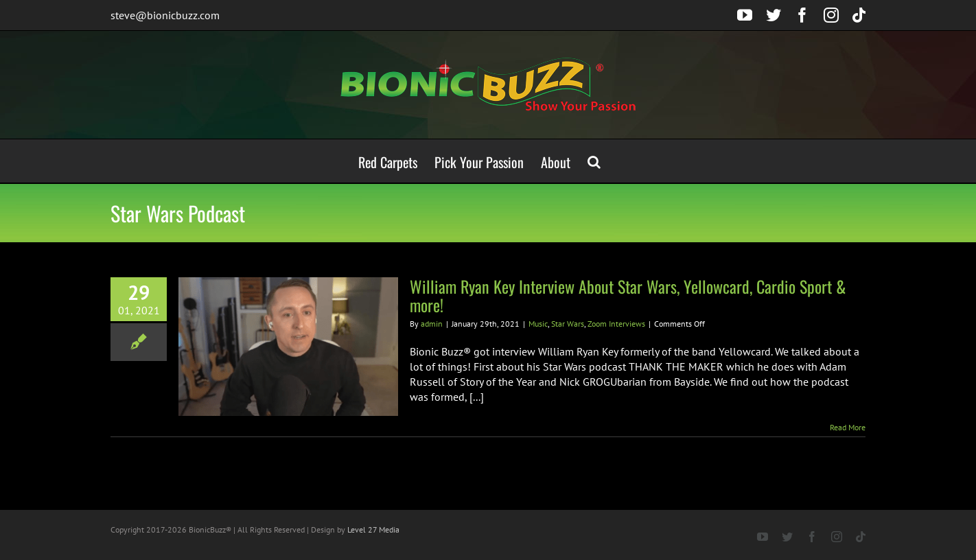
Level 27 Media (373, 529)
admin (432, 324)
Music (538, 324)
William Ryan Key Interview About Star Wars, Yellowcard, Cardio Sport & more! (628, 295)
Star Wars (568, 324)
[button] (594, 161)
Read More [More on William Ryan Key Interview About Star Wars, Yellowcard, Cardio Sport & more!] (848, 427)
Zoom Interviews (616, 324)
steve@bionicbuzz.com (165, 15)
